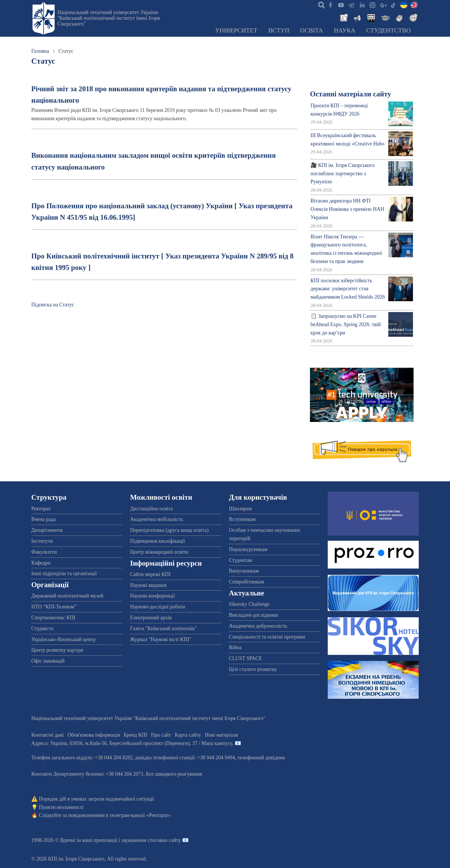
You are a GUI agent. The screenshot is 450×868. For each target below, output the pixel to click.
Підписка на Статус (53, 305)
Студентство (388, 30)
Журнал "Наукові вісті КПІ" (161, 639)
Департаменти (47, 530)
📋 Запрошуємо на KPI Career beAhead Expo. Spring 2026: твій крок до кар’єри (346, 324)
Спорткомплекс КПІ (53, 618)
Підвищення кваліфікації (157, 541)
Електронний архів (151, 618)
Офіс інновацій (48, 661)
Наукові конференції (152, 596)
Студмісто (42, 628)
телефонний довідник (261, 758)
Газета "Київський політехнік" (163, 628)
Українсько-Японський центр (63, 639)
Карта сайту (188, 735)
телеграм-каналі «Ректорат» (140, 815)
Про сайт (161, 735)
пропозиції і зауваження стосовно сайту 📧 (141, 840)
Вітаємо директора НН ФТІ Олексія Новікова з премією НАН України (347, 209)
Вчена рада (43, 519)
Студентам (241, 560)
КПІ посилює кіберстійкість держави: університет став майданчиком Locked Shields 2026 (348, 289)
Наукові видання (148, 585)
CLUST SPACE (246, 658)
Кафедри (41, 563)
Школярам (240, 509)
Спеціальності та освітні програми (267, 637)
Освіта (312, 30)
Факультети (44, 552)
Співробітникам (247, 582)
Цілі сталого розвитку (253, 669)
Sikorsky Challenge (249, 604)
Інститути (42, 541)
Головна (40, 51)
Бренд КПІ (135, 735)
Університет (236, 30)
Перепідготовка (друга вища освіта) (169, 530)
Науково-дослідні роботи (158, 607)
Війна (235, 647)
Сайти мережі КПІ (150, 574)
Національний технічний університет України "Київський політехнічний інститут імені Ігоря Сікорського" (109, 18)
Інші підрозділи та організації (64, 573)
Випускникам (244, 571)
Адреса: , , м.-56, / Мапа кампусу (132, 743)
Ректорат (41, 509)
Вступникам (242, 519)
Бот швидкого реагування (174, 774)
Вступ (279, 30)
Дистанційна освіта (151, 509)
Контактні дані (47, 735)
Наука (345, 30)
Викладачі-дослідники (254, 615)
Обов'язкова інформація (94, 735)
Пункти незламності (61, 807)
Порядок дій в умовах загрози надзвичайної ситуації (97, 799)
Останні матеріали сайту (351, 94)
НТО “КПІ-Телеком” (54, 607)
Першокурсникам (248, 549)
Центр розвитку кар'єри (57, 650)
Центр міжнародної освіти (159, 552)
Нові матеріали (221, 735)
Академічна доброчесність (258, 626)
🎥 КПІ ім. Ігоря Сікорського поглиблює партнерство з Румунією (343, 174)
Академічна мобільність (157, 519)
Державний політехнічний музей (67, 596)
